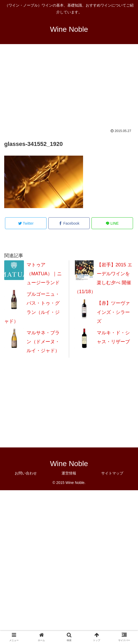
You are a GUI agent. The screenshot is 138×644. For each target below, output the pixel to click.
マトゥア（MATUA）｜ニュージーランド (44, 274)
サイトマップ (112, 473)
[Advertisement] (69, 90)
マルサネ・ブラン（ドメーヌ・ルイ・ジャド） (43, 342)
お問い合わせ (26, 473)
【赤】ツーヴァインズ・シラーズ (113, 312)
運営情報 (69, 473)
